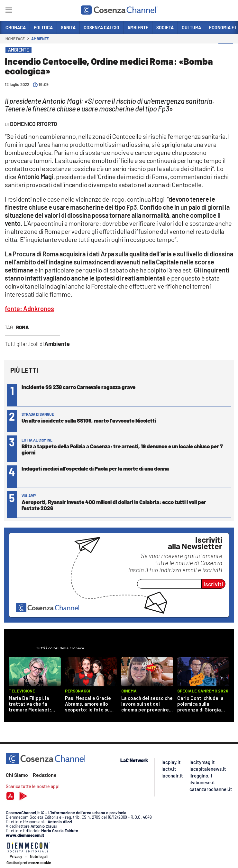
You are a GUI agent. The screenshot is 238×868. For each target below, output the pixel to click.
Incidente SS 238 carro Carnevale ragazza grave (78, 387)
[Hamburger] (9, 11)
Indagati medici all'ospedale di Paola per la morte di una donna (95, 468)
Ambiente (40, 39)
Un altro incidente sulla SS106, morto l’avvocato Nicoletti (89, 420)
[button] (226, 51)
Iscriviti (213, 584)
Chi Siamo (17, 775)
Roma (23, 327)
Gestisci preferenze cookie (29, 863)
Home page (15, 39)
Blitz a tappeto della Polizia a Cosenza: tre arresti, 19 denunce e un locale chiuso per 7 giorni (122, 449)
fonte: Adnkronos (29, 309)
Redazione (45, 775)
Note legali (39, 856)
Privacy (16, 856)
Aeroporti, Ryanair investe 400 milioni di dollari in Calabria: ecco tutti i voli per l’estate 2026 (114, 505)
